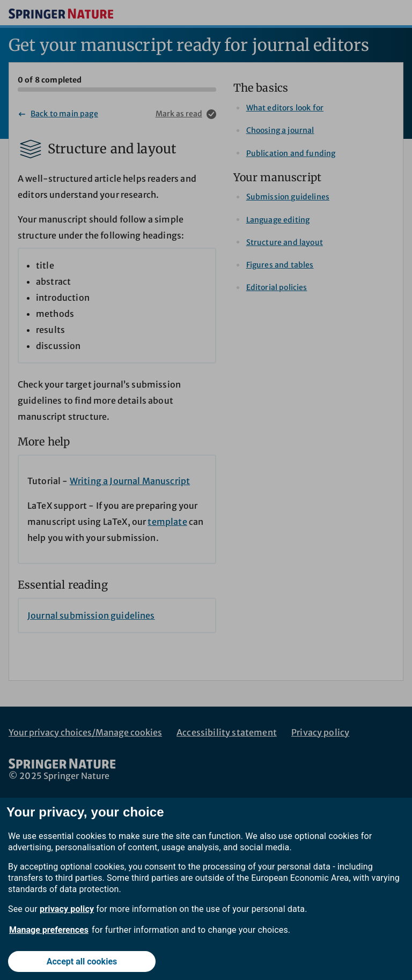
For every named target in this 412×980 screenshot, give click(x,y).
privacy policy (67, 909)
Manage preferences (49, 930)
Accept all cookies (82, 962)
